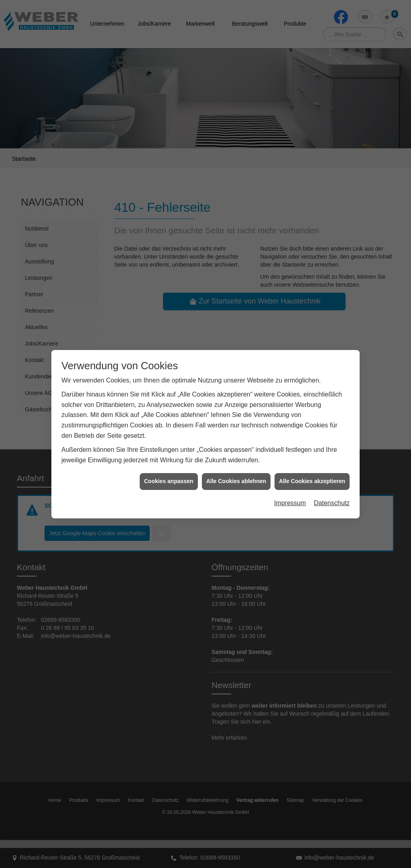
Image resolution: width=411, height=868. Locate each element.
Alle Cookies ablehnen (236, 465)
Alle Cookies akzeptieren (312, 465)
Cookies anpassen (169, 465)
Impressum (290, 487)
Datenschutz (332, 487)
